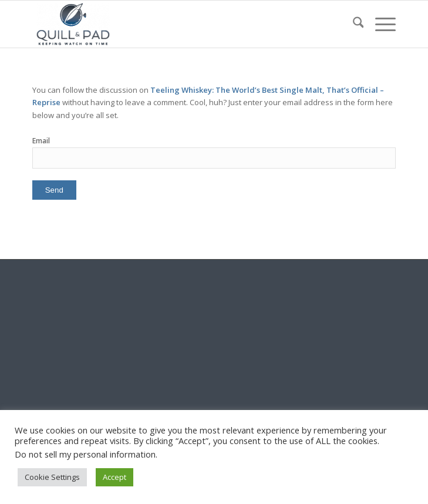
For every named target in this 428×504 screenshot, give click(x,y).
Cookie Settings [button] (52, 477)
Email (41, 141)
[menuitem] (353, 24)
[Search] (353, 24)
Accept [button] (114, 477)
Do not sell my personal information (85, 454)
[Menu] (380, 24)
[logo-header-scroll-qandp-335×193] (178, 24)
